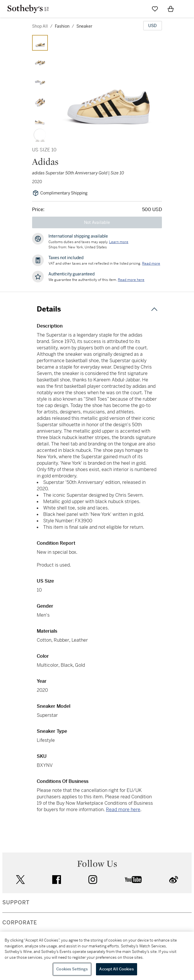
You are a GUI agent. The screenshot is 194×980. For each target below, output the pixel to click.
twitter (20, 880)
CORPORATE (20, 923)
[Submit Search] (139, 9)
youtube (133, 880)
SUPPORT (16, 903)
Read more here (123, 810)
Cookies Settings (72, 969)
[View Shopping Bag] (171, 9)
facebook (57, 880)
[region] (97, 956)
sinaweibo (174, 880)
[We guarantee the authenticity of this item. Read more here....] (131, 280)
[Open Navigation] (186, 9)
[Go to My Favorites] (155, 9)
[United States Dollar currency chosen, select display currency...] (153, 26)
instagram (93, 880)
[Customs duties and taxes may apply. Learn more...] (119, 242)
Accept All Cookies (116, 969)
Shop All (40, 26)
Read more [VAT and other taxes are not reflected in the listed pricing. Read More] (151, 263)
